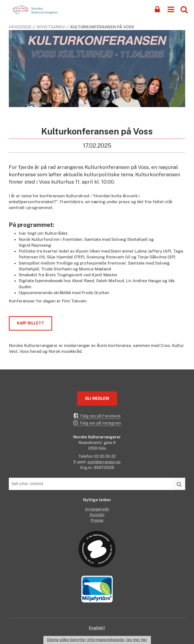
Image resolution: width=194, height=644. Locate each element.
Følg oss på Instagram (97, 423)
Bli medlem (97, 398)
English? (97, 628)
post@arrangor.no (104, 462)
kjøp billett (30, 323)
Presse (97, 520)
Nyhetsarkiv (51, 27)
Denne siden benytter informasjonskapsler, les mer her (97, 640)
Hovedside (20, 27)
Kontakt (97, 515)
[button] (171, 9)
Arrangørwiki (97, 509)
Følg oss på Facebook (97, 416)
